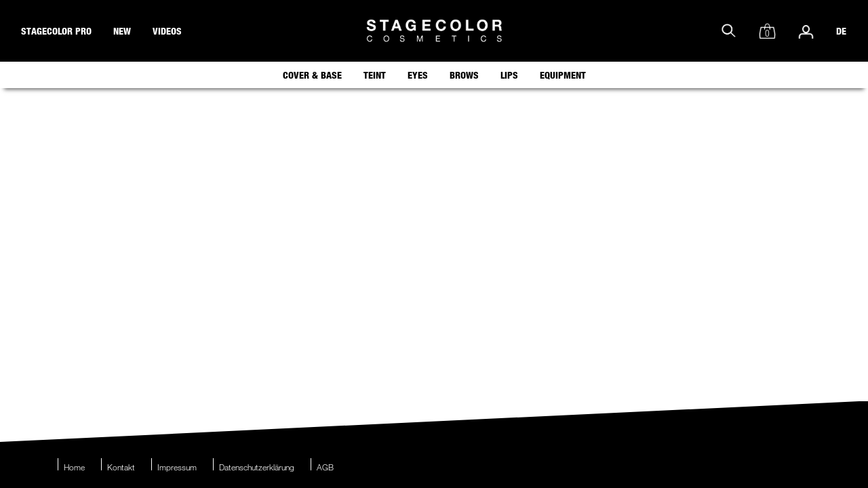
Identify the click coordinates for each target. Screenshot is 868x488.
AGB (325, 467)
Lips (509, 75)
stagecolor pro (56, 31)
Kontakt (121, 467)
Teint (375, 75)
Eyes (418, 75)
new (122, 31)
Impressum (177, 467)
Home (74, 467)
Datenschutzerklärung (257, 467)
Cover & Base (312, 75)
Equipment (563, 75)
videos (167, 31)
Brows (464, 75)
